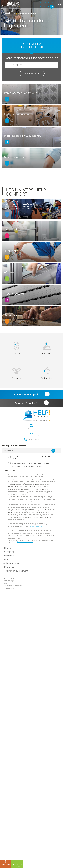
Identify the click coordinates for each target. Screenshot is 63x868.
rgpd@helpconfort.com (35, 799)
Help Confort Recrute (46, 4)
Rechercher (32, 73)
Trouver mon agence (17, 864)
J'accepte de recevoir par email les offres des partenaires (31, 736)
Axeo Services (17, 739)
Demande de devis (6, 864)
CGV (5, 856)
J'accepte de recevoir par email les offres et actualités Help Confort (32, 731)
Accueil (7, 13)
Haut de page (9, 851)
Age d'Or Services (28, 739)
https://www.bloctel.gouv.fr (16, 751)
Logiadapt (39, 739)
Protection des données (13, 859)
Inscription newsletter (14, 719)
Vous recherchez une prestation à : (32, 58)
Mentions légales (10, 854)
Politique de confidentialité (25, 815)
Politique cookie (10, 861)
